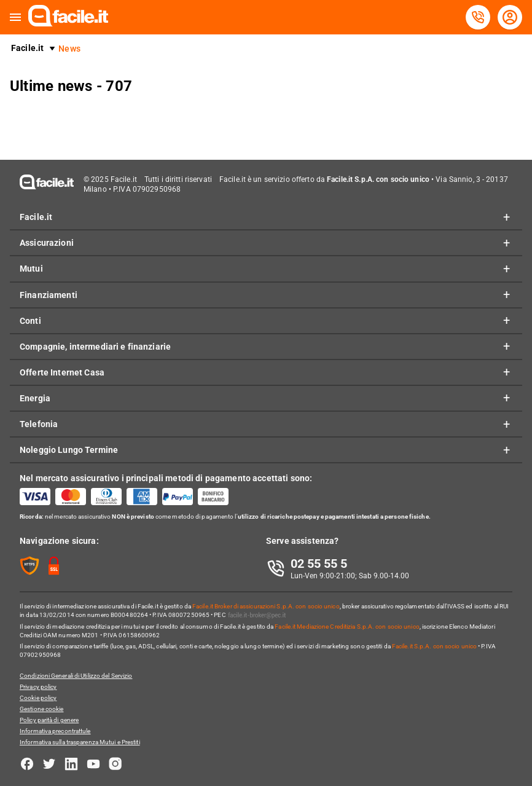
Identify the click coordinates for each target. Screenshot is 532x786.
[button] (15, 18)
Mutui (31, 269)
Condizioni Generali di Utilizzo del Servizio (76, 676)
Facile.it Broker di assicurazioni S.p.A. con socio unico (266, 606)
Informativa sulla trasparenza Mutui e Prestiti (80, 742)
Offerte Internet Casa (62, 372)
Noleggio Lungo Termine (69, 450)
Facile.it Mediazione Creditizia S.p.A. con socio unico (347, 627)
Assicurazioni (47, 243)
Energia (35, 398)
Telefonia (39, 424)
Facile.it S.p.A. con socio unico (434, 646)
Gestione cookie (42, 709)
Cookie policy (38, 698)
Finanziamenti (49, 295)
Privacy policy (38, 687)
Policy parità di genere (49, 720)
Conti (30, 321)
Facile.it (27, 48)
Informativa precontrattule (55, 731)
